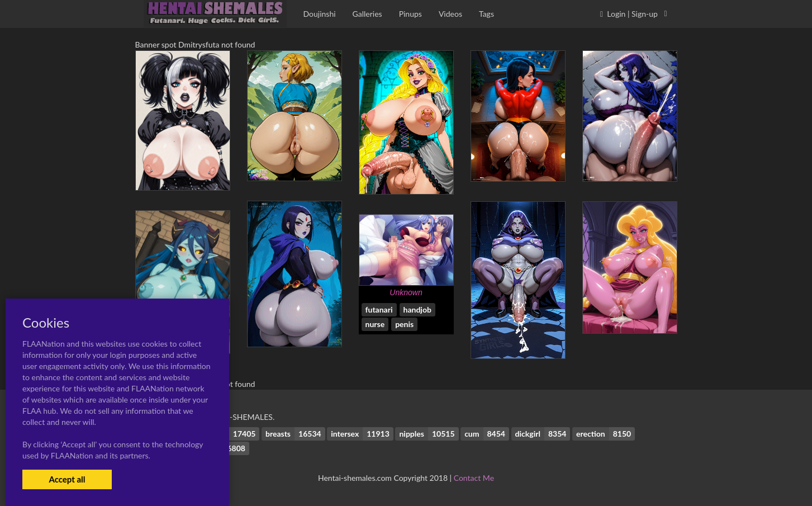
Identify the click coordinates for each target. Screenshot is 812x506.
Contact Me (474, 478)
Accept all (67, 479)
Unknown (406, 292)
